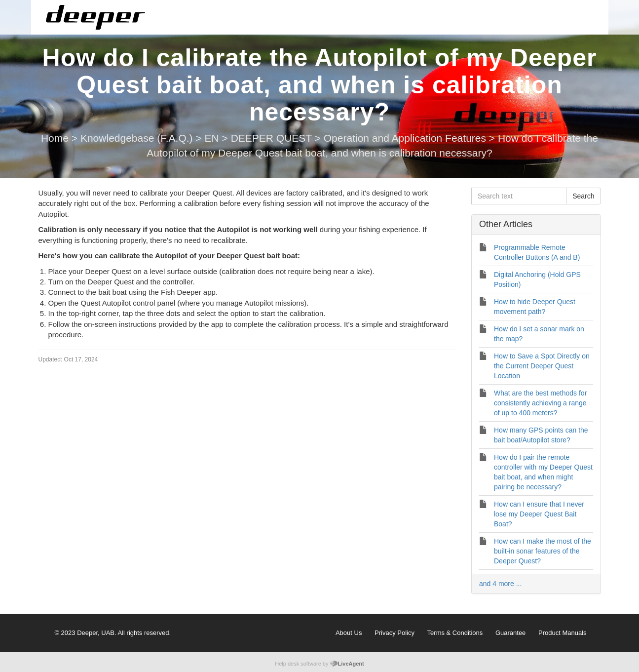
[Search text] (519, 196)
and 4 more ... (500, 584)
